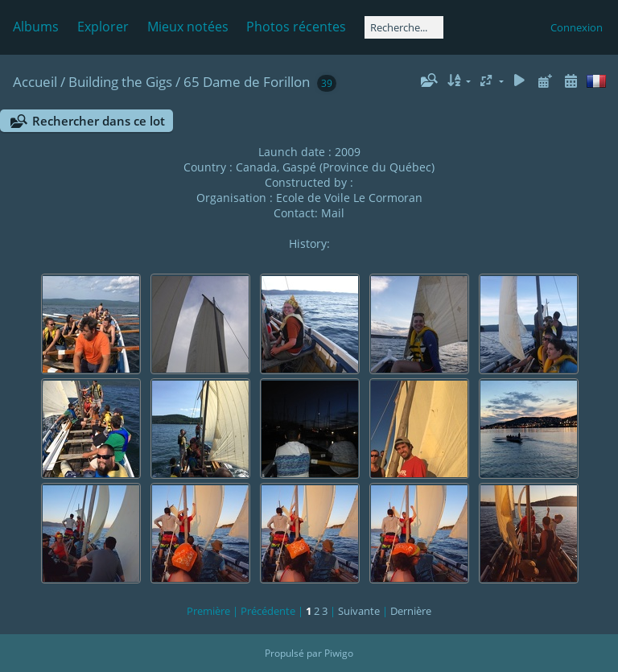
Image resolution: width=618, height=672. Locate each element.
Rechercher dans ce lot (99, 121)
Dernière (411, 611)
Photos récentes (296, 27)
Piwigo (339, 653)
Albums (36, 27)
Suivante (359, 611)
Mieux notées (188, 27)
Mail (333, 213)
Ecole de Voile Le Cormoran (349, 198)
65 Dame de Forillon (247, 82)
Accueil (35, 82)
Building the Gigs (120, 82)
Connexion (577, 27)
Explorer (103, 27)
